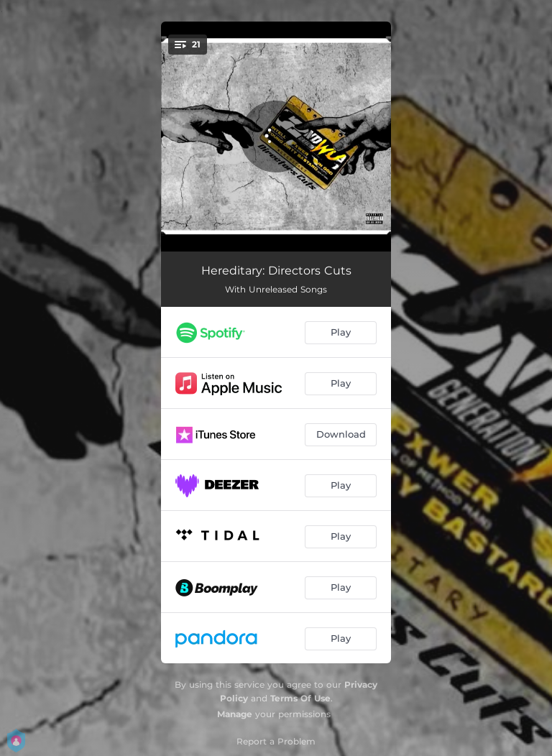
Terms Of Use (300, 698)
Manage (235, 714)
